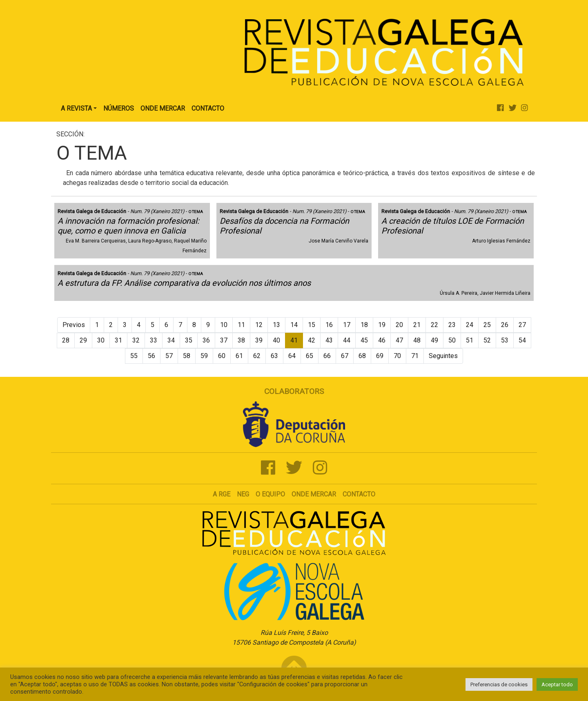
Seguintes (443, 356)
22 (434, 325)
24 (470, 325)
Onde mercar (314, 494)
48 (417, 340)
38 (241, 340)
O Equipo (270, 494)
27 (522, 325)
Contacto (208, 108)
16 (329, 325)
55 (134, 356)
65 (310, 356)
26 (505, 325)
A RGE (222, 494)
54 (522, 340)
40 (276, 340)
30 (101, 340)
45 (364, 340)
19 (382, 325)
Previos (74, 325)
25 (487, 325)
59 (204, 356)
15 (312, 325)
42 (312, 340)
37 (224, 340)
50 (452, 340)
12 (259, 325)
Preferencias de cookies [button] (499, 684)
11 (241, 325)
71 (415, 356)
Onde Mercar (163, 108)
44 (347, 340)
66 (327, 356)
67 (345, 356)
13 (276, 325)
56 (151, 356)
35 (189, 340)
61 (239, 356)
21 (417, 325)
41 (294, 340)
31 (118, 340)
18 (364, 325)
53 (505, 340)
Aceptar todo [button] (557, 684)
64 (292, 356)
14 (294, 325)
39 (259, 340)
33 (154, 340)
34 (171, 340)
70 (397, 356)
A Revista (76, 108)
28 (66, 340)
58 (187, 356)
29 (83, 340)
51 (470, 340)
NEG (243, 494)
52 (487, 340)
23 (452, 325)
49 (434, 340)
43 (329, 340)
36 (206, 340)
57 (169, 356)
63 (274, 356)
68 (362, 356)
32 (136, 340)
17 (347, 325)
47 (399, 340)
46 (382, 340)
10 (224, 325)
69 (380, 356)
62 (257, 356)
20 (399, 325)
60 (222, 356)
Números (119, 108)
